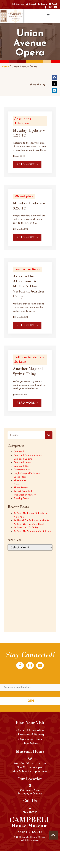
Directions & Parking (30, 735)
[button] (39, 16)
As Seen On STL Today (26, 528)
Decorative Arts (22, 470)
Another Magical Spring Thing (28, 371)
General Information (30, 730)
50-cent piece (24, 196)
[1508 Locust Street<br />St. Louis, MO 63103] (30, 786)
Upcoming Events (30, 739)
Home (5, 67)
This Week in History (25, 495)
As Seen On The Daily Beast (29, 524)
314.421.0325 (30, 812)
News (17, 484)
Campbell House (22, 463)
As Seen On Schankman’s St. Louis (32, 531)
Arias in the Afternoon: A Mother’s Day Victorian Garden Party (28, 286)
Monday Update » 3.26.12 (29, 206)
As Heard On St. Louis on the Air (32, 521)
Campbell (19, 452)
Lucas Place (20, 477)
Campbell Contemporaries (28, 455)
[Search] (49, 435)
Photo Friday (21, 488)
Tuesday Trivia (21, 499)
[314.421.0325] (30, 808)
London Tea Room (27, 269)
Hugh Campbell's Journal (27, 473)
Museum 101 (20, 481)
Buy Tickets (30, 744)
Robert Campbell (23, 491)
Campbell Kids (21, 466)
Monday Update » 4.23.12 (29, 133)
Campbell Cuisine (23, 459)
